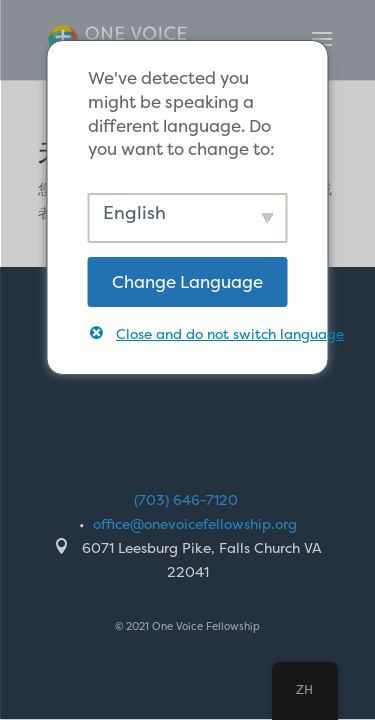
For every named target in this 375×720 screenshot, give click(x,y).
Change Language (187, 281)
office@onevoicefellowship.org (195, 523)
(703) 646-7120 (186, 499)
